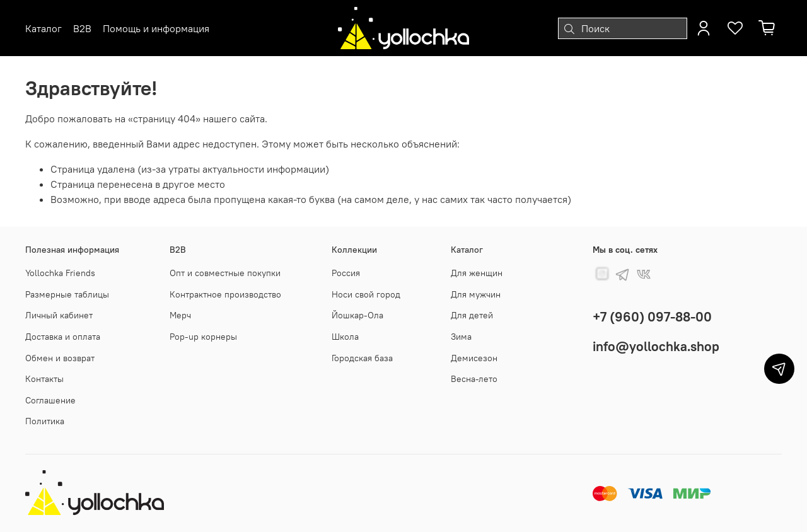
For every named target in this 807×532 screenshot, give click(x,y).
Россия (346, 273)
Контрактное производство (225, 294)
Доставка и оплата (63, 337)
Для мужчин (476, 294)
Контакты (44, 379)
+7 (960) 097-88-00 (652, 317)
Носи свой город (366, 294)
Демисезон (474, 358)
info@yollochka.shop (656, 346)
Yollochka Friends (60, 273)
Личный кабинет (59, 315)
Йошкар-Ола (357, 315)
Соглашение (50, 400)
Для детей (472, 315)
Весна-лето (474, 379)
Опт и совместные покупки (225, 273)
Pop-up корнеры (203, 337)
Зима (461, 337)
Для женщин (477, 273)
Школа (345, 337)
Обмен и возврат (60, 358)
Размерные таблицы (67, 294)
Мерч (180, 315)
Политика (45, 421)
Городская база (362, 358)
